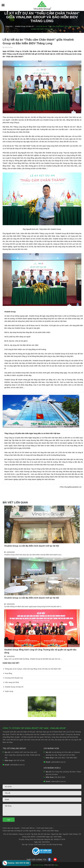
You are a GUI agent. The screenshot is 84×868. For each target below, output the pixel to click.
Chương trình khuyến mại (13, 678)
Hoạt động (7, 673)
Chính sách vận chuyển (11, 828)
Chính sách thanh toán (45, 828)
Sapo (56, 865)
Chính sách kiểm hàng (51, 831)
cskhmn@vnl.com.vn (58, 762)
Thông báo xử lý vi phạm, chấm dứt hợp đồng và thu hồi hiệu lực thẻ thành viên (32, 669)
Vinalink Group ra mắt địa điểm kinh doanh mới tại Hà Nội (32, 546)
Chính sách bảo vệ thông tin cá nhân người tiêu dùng (22, 831)
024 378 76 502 (19, 760)
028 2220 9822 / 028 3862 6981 (66, 758)
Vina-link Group (38, 865)
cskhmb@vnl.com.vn (17, 765)
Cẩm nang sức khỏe (11, 682)
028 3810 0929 (60, 777)
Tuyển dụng (8, 691)
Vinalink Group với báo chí (13, 687)
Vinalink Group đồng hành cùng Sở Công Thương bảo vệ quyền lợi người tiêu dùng (40, 651)
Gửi (9, 820)
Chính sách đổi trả (28, 828)
